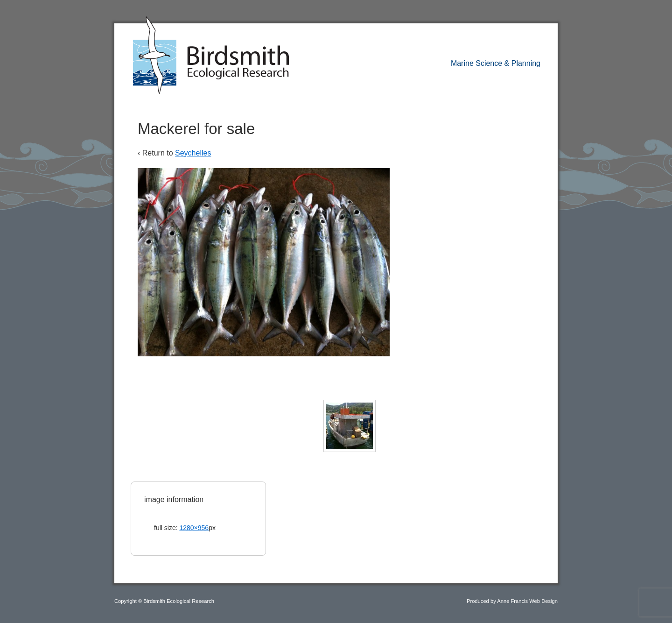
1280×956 (194, 528)
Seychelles (193, 153)
